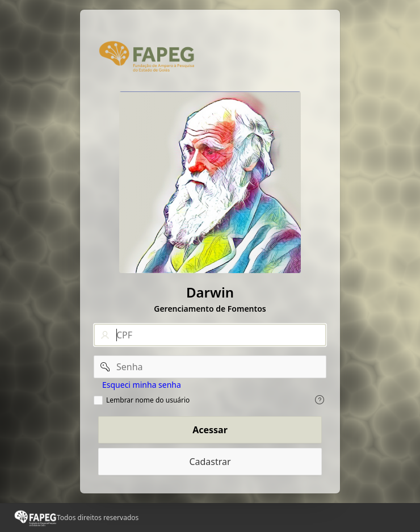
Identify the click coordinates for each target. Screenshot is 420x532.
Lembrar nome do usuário (148, 400)
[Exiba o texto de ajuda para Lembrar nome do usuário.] (320, 400)
